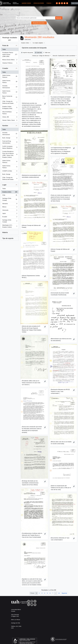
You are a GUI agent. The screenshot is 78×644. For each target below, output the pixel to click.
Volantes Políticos (10, 63)
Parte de (5, 46)
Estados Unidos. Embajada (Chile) (10, 108)
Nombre (5, 126)
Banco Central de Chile (10, 97)
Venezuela (10, 211)
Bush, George (10, 138)
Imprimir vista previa (27, 53)
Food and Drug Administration (10, 142)
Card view (38, 53)
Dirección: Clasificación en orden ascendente (64, 56)
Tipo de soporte (8, 238)
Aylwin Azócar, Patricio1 (10, 76)
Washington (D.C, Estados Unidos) (10, 226)
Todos (4, 49)
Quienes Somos (26, 3)
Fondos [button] (49, 3)
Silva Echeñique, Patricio (10, 113)
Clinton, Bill (10, 117)
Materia (5, 232)
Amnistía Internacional (10, 87)
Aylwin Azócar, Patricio (10, 167)
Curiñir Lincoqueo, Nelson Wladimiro (10, 147)
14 (59, 593)
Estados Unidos (10, 192)
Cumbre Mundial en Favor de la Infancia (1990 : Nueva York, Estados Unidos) (10, 154)
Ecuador (10, 217)
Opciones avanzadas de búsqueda (34, 48)
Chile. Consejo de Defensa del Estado (10, 102)
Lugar (4, 185)
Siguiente (64, 593)
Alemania (10, 204)
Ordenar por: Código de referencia (41, 56)
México (10, 207)
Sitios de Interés (39, 3)
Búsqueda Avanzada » (39, 23)
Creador (5, 68)
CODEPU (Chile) (10, 171)
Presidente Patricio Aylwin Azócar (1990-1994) (10, 55)
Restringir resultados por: (10, 39)
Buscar (59, 18)
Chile (10, 195)
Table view (47, 53)
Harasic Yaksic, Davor (10, 121)
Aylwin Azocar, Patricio (10, 82)
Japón (10, 214)
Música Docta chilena (10, 60)
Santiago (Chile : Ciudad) (10, 199)
